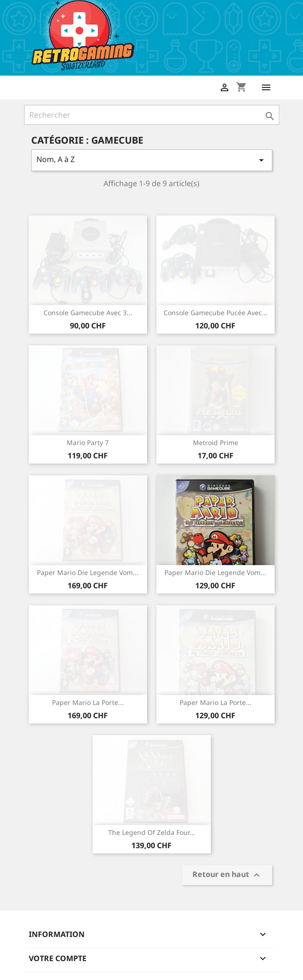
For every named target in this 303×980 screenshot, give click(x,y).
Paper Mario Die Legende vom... (88, 572)
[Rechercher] (152, 115)
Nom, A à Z (152, 160)
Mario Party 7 (88, 443)
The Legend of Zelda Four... (152, 832)
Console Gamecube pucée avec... (216, 313)
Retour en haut (227, 875)
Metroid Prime (216, 443)
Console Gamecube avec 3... (88, 313)
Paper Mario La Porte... (88, 702)
